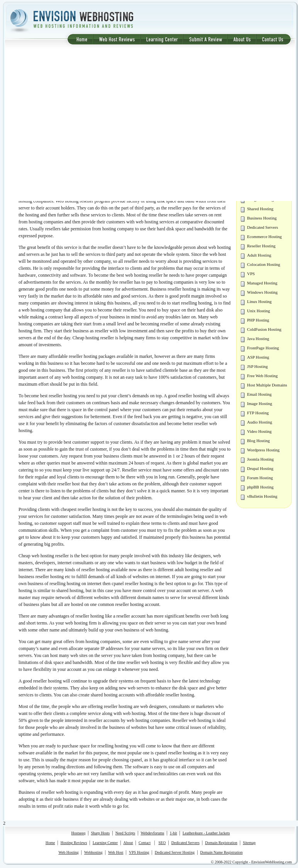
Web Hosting (68, 852)
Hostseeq (79, 833)
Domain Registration (221, 843)
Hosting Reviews (74, 843)
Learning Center (105, 843)
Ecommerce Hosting (264, 237)
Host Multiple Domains (267, 385)
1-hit (174, 833)
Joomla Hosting (260, 459)
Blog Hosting (258, 441)
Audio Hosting (260, 422)
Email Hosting (259, 394)
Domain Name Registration (222, 852)
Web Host (116, 852)
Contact (145, 843)
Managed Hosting (262, 283)
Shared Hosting (260, 209)
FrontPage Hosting (263, 348)
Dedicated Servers (262, 227)
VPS (251, 274)
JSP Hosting (257, 366)
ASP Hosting (258, 357)
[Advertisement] (72, 125)
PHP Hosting (258, 320)
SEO (162, 843)
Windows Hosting (262, 292)
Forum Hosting (260, 478)
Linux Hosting (259, 301)
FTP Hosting (258, 413)
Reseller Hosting (261, 246)
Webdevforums (152, 833)
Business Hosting (262, 218)
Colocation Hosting (264, 264)
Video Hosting (259, 431)
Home (50, 843)
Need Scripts (125, 833)
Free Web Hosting (262, 376)
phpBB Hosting (260, 487)
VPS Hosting (139, 852)
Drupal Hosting (260, 468)
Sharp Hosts (101, 833)
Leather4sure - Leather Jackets (206, 833)
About (128, 843)
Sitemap (249, 843)
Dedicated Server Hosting (175, 852)
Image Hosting (260, 403)
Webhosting (93, 852)
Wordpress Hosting (263, 450)
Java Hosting (258, 339)
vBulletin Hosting (262, 496)
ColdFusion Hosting (264, 329)
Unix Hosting (259, 311)
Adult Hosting (259, 255)
